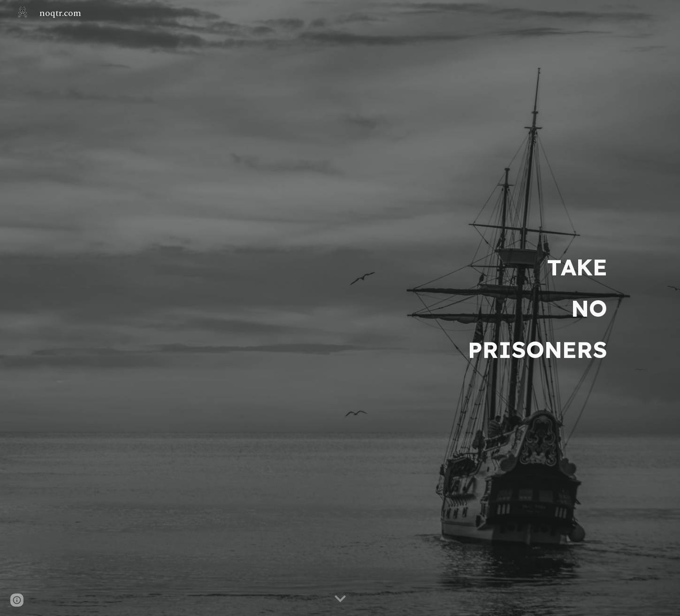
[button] (340, 599)
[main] (340, 308)
